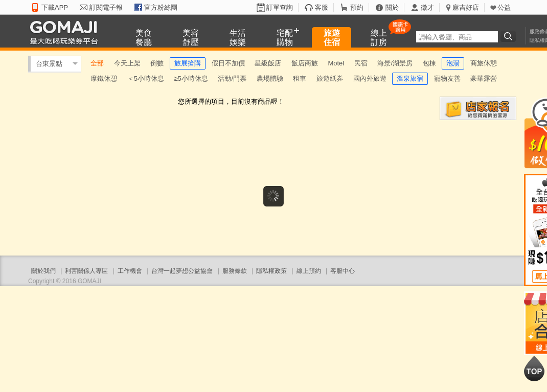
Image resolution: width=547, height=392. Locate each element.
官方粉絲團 (161, 7)
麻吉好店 (466, 7)
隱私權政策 (271, 271)
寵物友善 (447, 78)
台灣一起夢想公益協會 (182, 271)
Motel (336, 63)
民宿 (361, 63)
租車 (300, 78)
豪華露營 (484, 78)
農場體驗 (270, 78)
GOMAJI (66, 32)
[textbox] (457, 37)
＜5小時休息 (146, 78)
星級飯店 (268, 63)
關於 (392, 7)
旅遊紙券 (330, 78)
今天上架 (127, 63)
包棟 (429, 63)
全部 (97, 63)
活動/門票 (232, 78)
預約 (357, 7)
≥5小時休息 (191, 78)
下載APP (55, 7)
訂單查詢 (280, 7)
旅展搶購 (188, 63)
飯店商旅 (305, 63)
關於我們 (43, 271)
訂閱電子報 (106, 7)
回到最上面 (534, 368)
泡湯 (453, 63)
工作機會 (130, 271)
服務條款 (235, 271)
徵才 (427, 7)
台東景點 (49, 64)
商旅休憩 (484, 63)
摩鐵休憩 (104, 78)
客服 (322, 7)
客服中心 (343, 271)
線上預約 (309, 271)
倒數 (157, 63)
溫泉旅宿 (410, 78)
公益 (504, 7)
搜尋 (510, 36)
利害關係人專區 (86, 271)
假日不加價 (228, 63)
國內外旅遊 (370, 78)
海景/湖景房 (395, 63)
